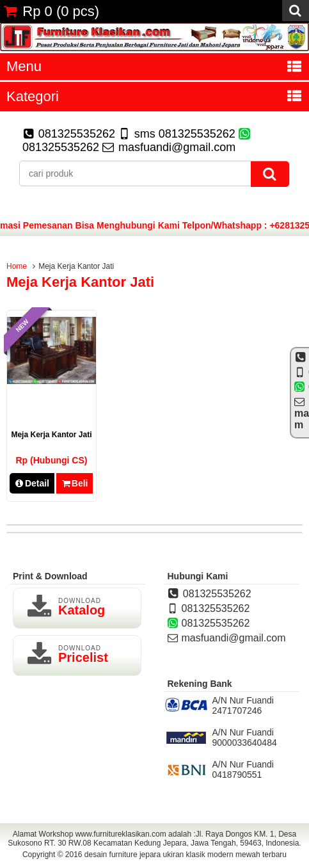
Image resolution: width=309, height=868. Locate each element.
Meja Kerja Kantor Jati (51, 435)
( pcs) (51, 11)
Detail (32, 483)
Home (17, 266)
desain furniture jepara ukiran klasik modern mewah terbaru (186, 855)
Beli (75, 483)
